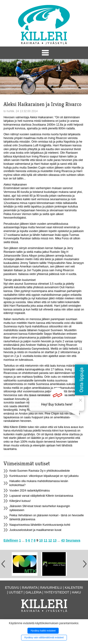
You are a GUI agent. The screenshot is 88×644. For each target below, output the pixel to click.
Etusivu (12, 588)
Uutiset (16, 592)
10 (41, 540)
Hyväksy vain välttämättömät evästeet (44, 638)
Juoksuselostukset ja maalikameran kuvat (35, 530)
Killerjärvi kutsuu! (20, 501)
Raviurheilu (51, 588)
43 (63, 540)
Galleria (34, 592)
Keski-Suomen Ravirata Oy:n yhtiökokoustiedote (40, 471)
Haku (76, 592)
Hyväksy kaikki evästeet (43, 631)
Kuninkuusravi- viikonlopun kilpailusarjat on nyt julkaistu (44, 476)
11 (46, 540)
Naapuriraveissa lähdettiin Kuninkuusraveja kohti (40, 525)
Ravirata (30, 588)
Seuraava (73, 540)
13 (55, 540)
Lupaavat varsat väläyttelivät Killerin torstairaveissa (41, 496)
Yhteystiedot (57, 592)
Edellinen (11, 540)
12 (50, 540)
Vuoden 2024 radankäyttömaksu (30, 491)
